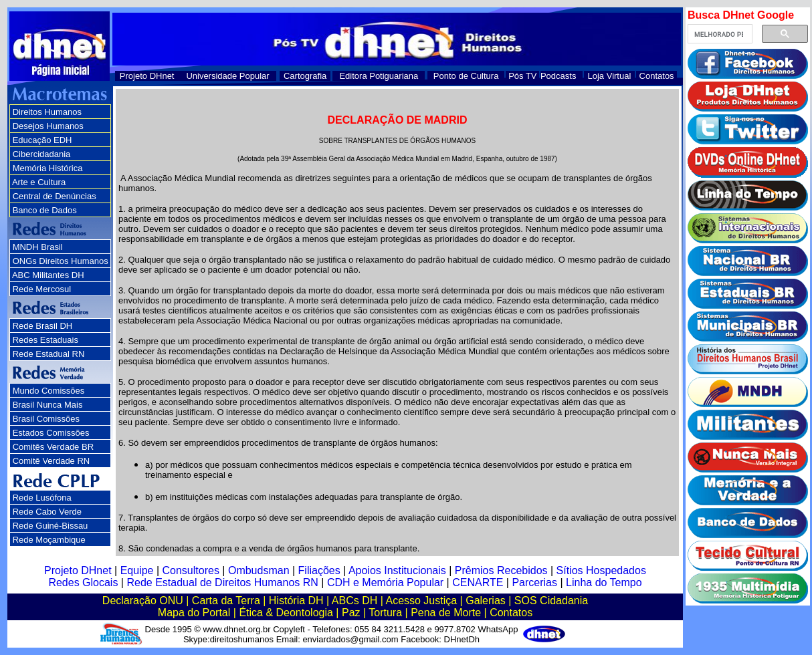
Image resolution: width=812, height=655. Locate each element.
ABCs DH (354, 601)
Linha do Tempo (604, 582)
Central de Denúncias (55, 196)
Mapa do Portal (194, 613)
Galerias (486, 601)
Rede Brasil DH (43, 326)
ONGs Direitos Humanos (61, 261)
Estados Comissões (51, 433)
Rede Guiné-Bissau (50, 526)
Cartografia (305, 76)
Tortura (385, 613)
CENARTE (478, 582)
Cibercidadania (42, 154)
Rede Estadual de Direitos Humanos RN (222, 582)
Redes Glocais (83, 582)
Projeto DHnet (147, 76)
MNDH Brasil (38, 247)
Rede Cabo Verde (47, 512)
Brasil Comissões (46, 419)
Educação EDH (42, 140)
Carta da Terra (226, 601)
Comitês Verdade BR (53, 447)
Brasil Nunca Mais (48, 405)
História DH (296, 601)
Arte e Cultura (39, 182)
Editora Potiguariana (379, 76)
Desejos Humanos (48, 126)
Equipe (137, 570)
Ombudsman (259, 570)
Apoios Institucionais (397, 570)
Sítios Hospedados (601, 570)
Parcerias (534, 582)
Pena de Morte (446, 613)
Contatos (657, 76)
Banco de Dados (45, 210)
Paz (351, 613)
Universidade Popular (227, 76)
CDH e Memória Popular (385, 582)
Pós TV (522, 76)
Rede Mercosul (42, 289)
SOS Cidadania (551, 601)
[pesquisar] (719, 34)
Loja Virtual (610, 76)
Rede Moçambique (49, 540)
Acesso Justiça (421, 601)
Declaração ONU (143, 601)
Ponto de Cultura (466, 76)
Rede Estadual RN (49, 354)
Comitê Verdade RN (52, 461)
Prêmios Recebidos (501, 570)
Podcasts (558, 76)
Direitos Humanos (47, 112)
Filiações (319, 570)
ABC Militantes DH (48, 275)
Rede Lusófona (42, 498)
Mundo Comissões (49, 391)
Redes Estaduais (45, 340)
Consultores (191, 570)
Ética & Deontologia (286, 613)
